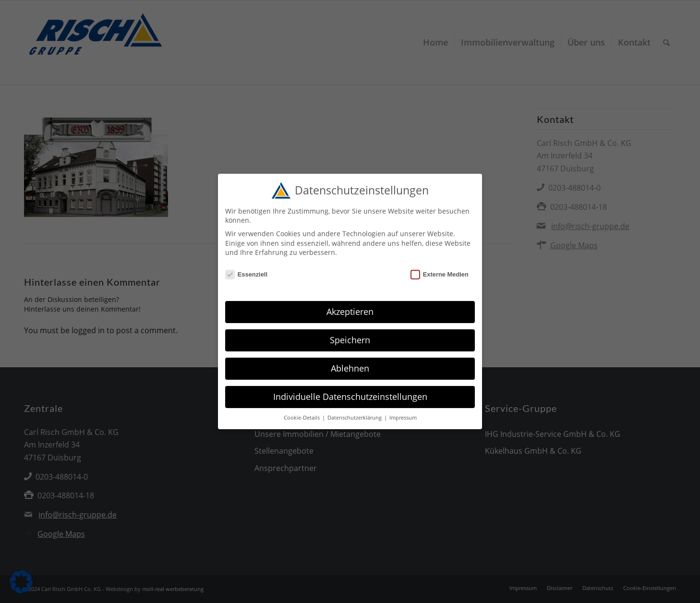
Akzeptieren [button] (350, 306)
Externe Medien (440, 269)
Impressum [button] (403, 412)
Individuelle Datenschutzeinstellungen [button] (350, 391)
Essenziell (246, 269)
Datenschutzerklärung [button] (355, 412)
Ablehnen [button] (350, 363)
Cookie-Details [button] (302, 412)
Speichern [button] (350, 335)
